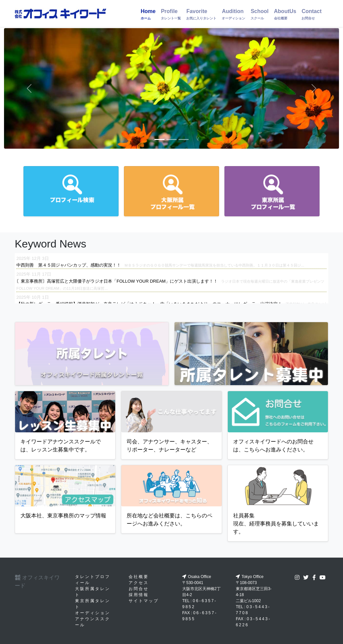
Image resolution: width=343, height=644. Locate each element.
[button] (29, 88)
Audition (233, 14)
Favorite (201, 14)
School (259, 14)
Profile (171, 14)
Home (148, 14)
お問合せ (139, 589)
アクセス (139, 583)
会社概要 (139, 577)
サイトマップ (144, 601)
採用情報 (139, 595)
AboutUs (285, 14)
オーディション (93, 613)
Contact (312, 14)
